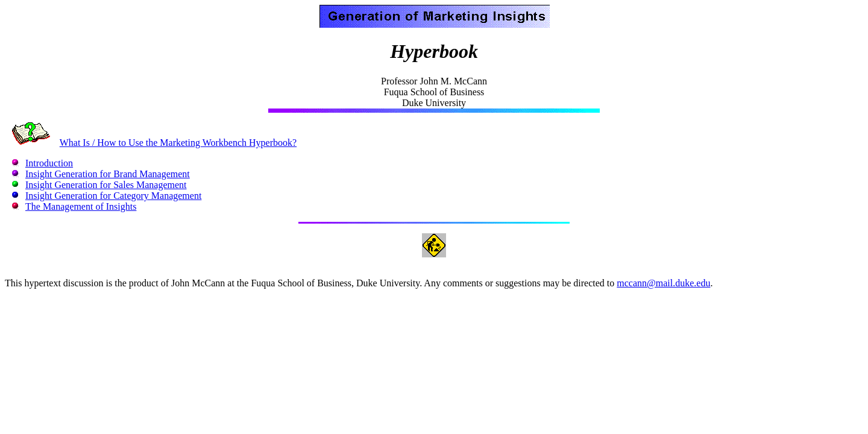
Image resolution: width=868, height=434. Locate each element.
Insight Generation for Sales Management (106, 185)
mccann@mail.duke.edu (663, 283)
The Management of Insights (81, 206)
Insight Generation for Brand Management (108, 174)
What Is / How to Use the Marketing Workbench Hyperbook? (178, 143)
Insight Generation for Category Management (113, 196)
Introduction (49, 163)
